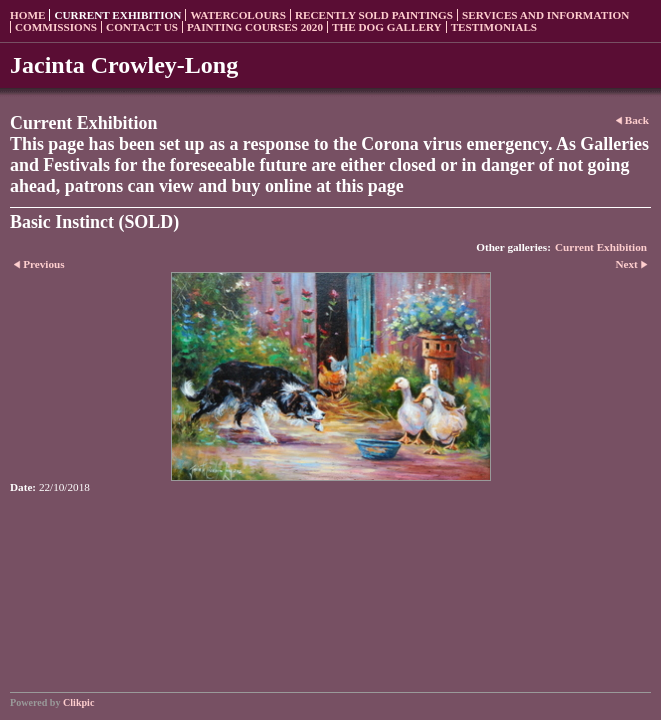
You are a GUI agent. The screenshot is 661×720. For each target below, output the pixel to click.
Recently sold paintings (374, 15)
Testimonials (494, 27)
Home (27, 15)
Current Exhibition (117, 15)
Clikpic (78, 702)
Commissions (56, 27)
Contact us (142, 27)
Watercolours (238, 15)
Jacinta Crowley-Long (124, 65)
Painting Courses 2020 (255, 27)
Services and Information (545, 15)
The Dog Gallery (387, 27)
